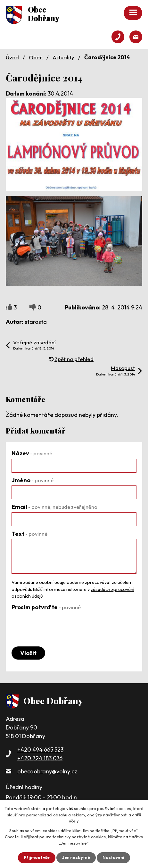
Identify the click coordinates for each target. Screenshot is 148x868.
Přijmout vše (37, 857)
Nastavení (113, 857)
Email (54, 507)
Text (29, 534)
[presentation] (60, 625)
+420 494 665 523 (40, 750)
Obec (36, 57)
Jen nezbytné (76, 857)
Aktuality (63, 57)
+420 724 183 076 (40, 758)
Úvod (12, 57)
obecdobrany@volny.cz (47, 771)
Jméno (33, 480)
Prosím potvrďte (46, 607)
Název (32, 453)
